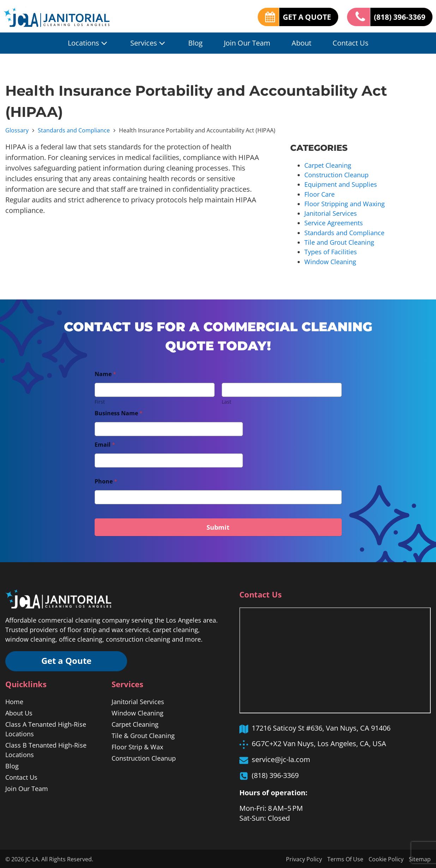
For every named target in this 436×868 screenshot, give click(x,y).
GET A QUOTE (301, 17)
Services (149, 43)
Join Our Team (247, 43)
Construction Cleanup (336, 175)
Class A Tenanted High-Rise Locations (46, 728)
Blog (195, 43)
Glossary (17, 130)
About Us (19, 712)
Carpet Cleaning (328, 165)
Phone (106, 480)
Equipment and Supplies (341, 184)
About (301, 43)
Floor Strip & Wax (137, 746)
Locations (88, 43)
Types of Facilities (331, 251)
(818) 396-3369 (398, 17)
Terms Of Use (345, 858)
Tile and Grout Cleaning (339, 242)
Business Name (119, 412)
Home (14, 701)
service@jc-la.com (281, 758)
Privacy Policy (304, 858)
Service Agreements (334, 222)
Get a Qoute (67, 660)
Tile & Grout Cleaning (143, 735)
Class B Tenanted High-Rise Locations (46, 749)
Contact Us (351, 43)
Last (226, 401)
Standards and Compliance (74, 130)
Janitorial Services (331, 213)
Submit (218, 526)
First (100, 401)
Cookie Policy (386, 858)
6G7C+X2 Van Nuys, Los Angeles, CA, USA (319, 742)
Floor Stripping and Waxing (345, 203)
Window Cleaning (330, 261)
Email (105, 444)
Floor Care (319, 194)
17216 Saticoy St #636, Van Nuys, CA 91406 (321, 727)
